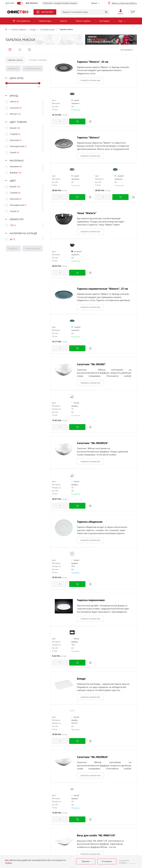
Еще (120, 21)
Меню (94, 3)
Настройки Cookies (124, 862)
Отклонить (107, 861)
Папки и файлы (83, 21)
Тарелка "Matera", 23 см (93, 62)
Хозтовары (104, 21)
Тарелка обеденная (90, 522)
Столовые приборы (38, 60)
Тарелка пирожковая (91, 600)
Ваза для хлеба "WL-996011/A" (96, 835)
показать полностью (90, 80)
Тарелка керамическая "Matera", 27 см (102, 289)
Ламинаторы (45, 21)
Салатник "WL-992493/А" (93, 443)
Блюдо (81, 679)
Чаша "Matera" (87, 213)
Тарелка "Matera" (88, 137)
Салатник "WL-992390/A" (93, 757)
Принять (86, 861)
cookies (8, 863)
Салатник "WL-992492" (91, 364)
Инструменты (21, 21)
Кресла (63, 21)
